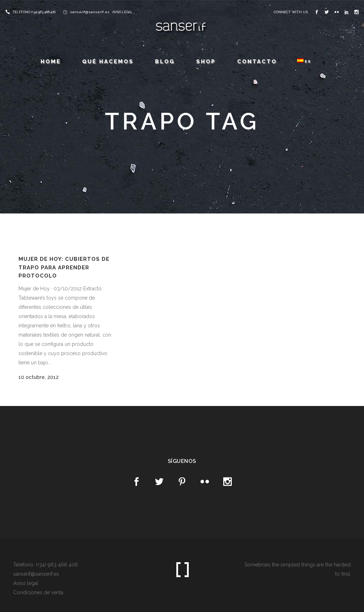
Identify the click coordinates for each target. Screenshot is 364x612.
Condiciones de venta (38, 592)
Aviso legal (26, 583)
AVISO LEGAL (122, 12)
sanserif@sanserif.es (90, 12)
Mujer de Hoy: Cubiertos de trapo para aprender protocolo (64, 267)
